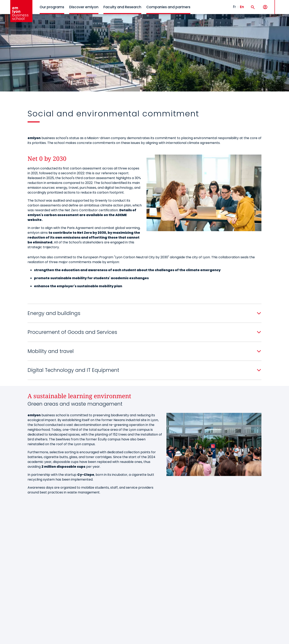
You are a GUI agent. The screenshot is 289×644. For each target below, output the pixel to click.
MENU (281, 4)
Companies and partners (168, 7)
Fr (234, 7)
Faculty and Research (122, 7)
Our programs (52, 7)
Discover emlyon (84, 7)
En (242, 7)
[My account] (265, 7)
